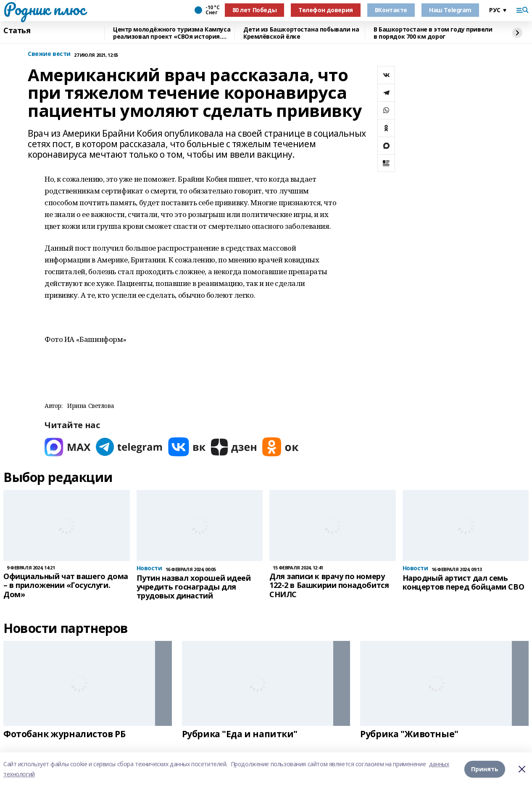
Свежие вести (49, 54)
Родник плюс (44, 9)
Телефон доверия (326, 10)
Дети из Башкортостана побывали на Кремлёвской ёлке (301, 33)
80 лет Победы (255, 10)
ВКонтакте (391, 10)
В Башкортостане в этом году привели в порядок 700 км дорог (433, 33)
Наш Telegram (450, 10)
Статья (17, 31)
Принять (485, 769)
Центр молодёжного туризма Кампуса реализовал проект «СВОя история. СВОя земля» (172, 33)
